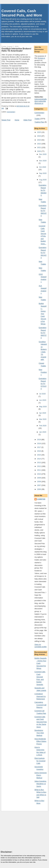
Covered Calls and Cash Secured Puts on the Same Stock (41, 722)
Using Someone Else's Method (41, 775)
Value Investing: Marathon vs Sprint (41, 784)
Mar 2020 (43, 419)
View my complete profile (41, 646)
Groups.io (41, 58)
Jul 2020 (42, 394)
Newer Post (6, 120)
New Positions (43, 372)
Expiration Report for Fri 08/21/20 (43, 211)
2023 (39, 140)
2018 (39, 443)
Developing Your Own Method (39, 733)
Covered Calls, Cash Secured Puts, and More (22, 13)
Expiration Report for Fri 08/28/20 (43, 190)
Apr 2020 (43, 413)
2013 (39, 463)
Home (17, 120)
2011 (39, 470)
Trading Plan (39, 122)
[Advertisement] (20, 831)
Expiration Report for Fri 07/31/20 (43, 384)
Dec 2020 (43, 154)
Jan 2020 (43, 432)
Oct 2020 (43, 167)
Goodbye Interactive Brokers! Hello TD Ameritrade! (16, 50)
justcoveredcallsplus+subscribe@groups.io (41, 101)
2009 (39, 478)
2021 (39, 147)
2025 (39, 132)
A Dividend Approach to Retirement (40, 696)
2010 (39, 474)
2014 (39, 459)
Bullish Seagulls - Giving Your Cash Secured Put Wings (43, 314)
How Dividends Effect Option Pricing (40, 741)
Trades (37, 119)
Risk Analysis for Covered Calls (40, 761)
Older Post (28, 120)
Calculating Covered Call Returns (40, 705)
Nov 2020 (43, 161)
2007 (39, 485)
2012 (39, 466)
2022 (39, 144)
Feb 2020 (43, 426)
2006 (39, 489)
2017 (39, 447)
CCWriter (41, 499)
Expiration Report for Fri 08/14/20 (43, 253)
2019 (39, 440)
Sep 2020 (43, 173)
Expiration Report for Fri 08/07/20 (43, 333)
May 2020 (43, 407)
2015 (39, 455)
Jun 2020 (43, 400)
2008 (39, 482)
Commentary (11, 112)
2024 (39, 136)
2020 (39, 151)
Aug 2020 (43, 180)
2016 (39, 451)
